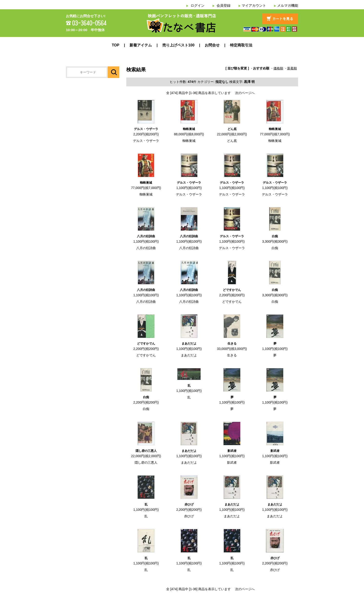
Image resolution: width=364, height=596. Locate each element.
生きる (232, 344)
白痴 (275, 236)
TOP (115, 45)
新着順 (292, 68)
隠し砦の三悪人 (146, 451)
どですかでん (232, 290)
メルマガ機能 (288, 5)
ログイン (198, 5)
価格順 (278, 68)
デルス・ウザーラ (146, 129)
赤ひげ (189, 504)
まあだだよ (189, 344)
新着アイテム (141, 45)
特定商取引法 (241, 45)
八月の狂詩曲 (146, 236)
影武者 (232, 451)
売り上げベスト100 (178, 45)
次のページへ (245, 93)
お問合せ (212, 45)
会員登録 (224, 5)
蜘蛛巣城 (189, 129)
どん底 (232, 129)
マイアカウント (254, 5)
